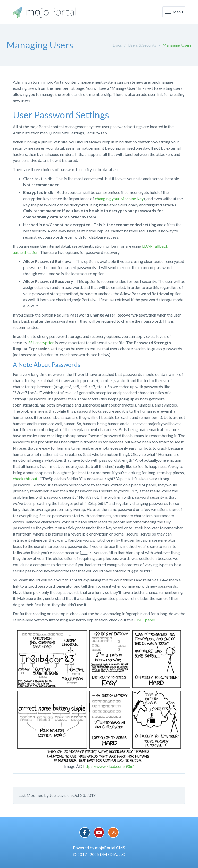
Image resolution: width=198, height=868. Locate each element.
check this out (25, 479)
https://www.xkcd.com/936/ (109, 766)
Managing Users (177, 45)
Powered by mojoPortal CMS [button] (99, 847)
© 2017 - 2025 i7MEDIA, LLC (99, 854)
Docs (117, 45)
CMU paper (145, 620)
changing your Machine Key (119, 198)
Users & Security (142, 45)
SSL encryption (41, 342)
